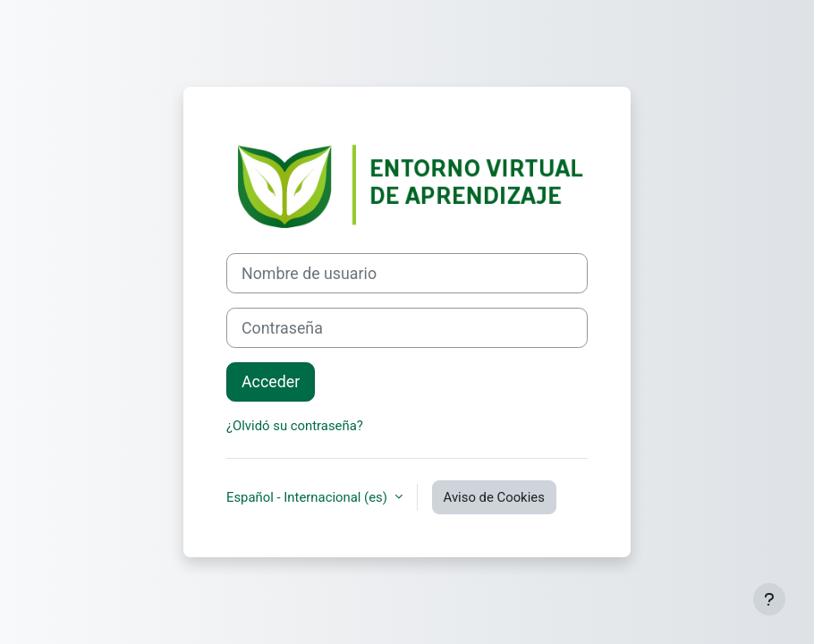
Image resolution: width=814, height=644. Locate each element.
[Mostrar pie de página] (769, 599)
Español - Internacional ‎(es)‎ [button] (309, 497)
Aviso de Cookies (494, 497)
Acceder (271, 381)
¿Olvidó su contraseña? (295, 426)
